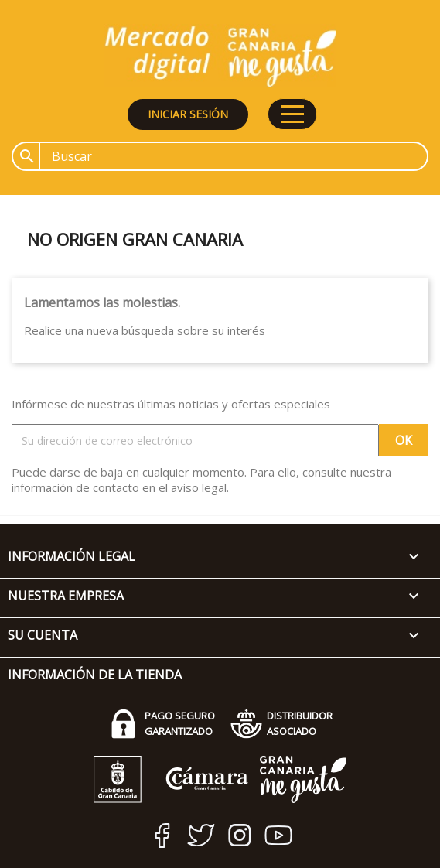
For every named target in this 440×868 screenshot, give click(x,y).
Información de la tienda (95, 675)
